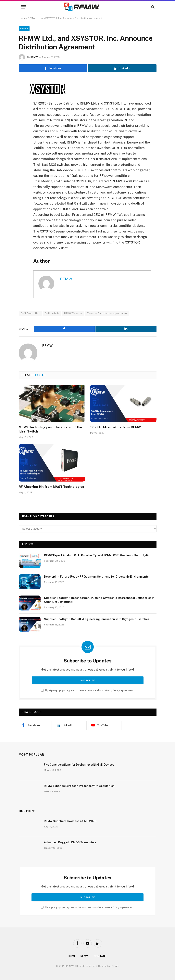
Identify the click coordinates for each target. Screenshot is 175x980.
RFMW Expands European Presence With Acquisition (79, 786)
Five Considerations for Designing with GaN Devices (79, 765)
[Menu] (23, 7)
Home (22, 18)
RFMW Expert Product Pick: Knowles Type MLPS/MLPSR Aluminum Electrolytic (97, 556)
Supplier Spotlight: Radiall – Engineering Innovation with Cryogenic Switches (97, 619)
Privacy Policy (112, 691)
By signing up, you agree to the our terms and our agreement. (88, 691)
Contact (101, 956)
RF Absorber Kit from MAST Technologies (51, 487)
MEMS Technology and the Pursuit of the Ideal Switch (50, 430)
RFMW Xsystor (73, 314)
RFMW (34, 57)
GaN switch (52, 314)
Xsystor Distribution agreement (107, 314)
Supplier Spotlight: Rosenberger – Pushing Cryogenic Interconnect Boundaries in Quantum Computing (99, 600)
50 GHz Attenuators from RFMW (116, 427)
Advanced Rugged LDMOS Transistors (70, 843)
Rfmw (85, 956)
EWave (24, 29)
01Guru (115, 966)
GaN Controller (30, 314)
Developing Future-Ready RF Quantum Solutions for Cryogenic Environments (96, 577)
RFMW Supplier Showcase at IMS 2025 (70, 821)
